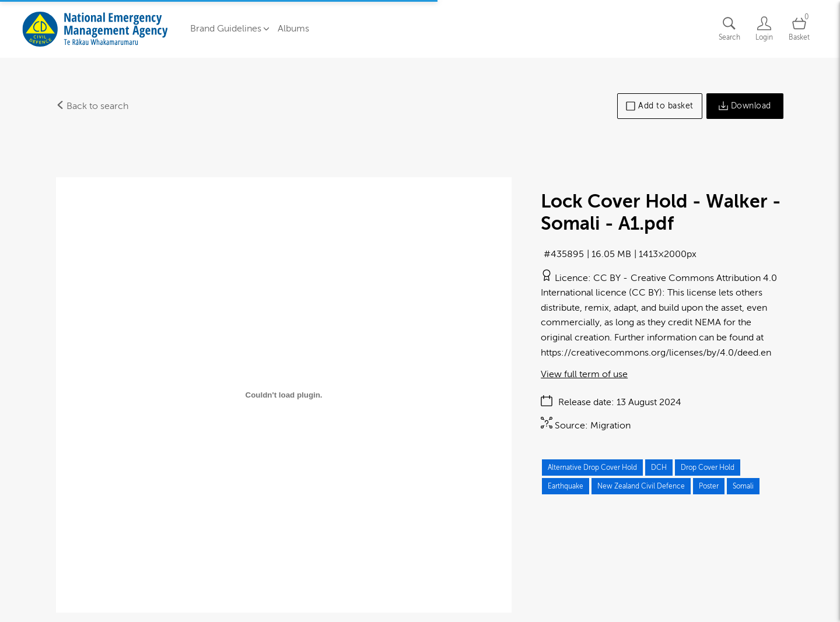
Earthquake (566, 486)
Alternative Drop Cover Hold (592, 468)
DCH (659, 468)
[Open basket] (799, 29)
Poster (709, 486)
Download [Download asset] (745, 106)
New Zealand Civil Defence (641, 486)
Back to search (92, 106)
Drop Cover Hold (708, 468)
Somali (743, 486)
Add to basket (660, 106)
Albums (293, 29)
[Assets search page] (729, 29)
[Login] (764, 29)
